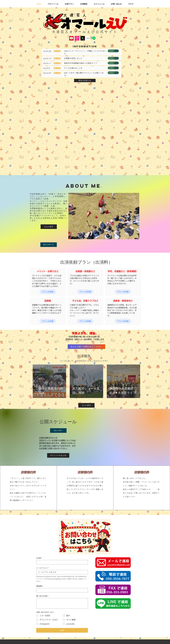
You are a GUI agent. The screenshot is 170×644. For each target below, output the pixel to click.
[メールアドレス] (61, 572)
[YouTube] (71, 38)
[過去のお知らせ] (85, 80)
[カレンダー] (58, 431)
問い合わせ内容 (42, 596)
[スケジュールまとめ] (58, 455)
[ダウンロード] (49, 245)
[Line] (94, 38)
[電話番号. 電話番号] (61, 590)
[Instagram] (77, 38)
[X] (83, 38)
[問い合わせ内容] (62, 603)
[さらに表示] (49, 227)
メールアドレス (42, 568)
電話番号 (39, 586)
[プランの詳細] (48, 292)
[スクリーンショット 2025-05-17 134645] (88, 38)
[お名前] (61, 562)
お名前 (39, 558)
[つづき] (113, 51)
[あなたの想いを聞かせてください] (86, 347)
